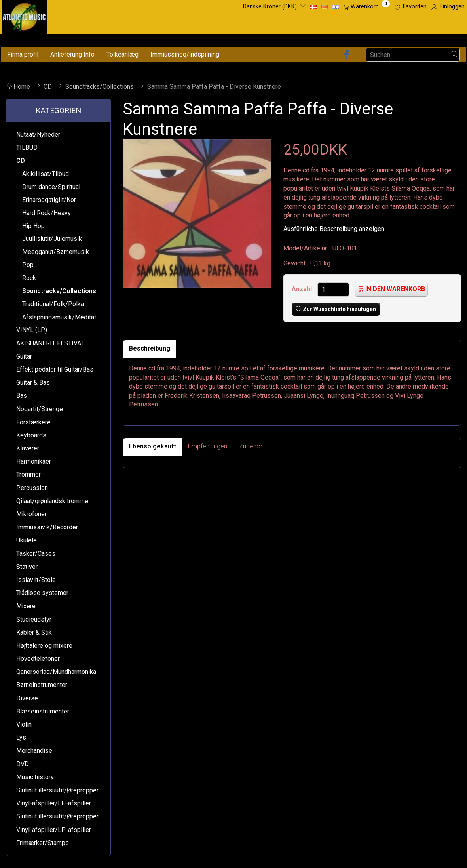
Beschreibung (150, 348)
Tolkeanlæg (122, 54)
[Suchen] (455, 55)
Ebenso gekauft (153, 446)
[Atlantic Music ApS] (24, 15)
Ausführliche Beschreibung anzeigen (334, 229)
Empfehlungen (208, 446)
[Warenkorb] (367, 7)
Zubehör (251, 446)
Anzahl (303, 289)
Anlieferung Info (72, 54)
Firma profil (23, 54)
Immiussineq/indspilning (185, 54)
